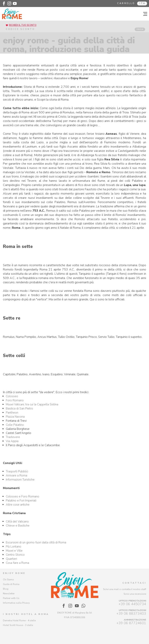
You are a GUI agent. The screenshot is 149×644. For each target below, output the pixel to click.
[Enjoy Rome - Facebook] (4, 3)
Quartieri (11, 559)
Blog (6, 589)
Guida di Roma (11, 584)
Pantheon (12, 413)
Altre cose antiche (18, 505)
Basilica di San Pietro (19, 408)
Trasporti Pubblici (17, 471)
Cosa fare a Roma (17, 563)
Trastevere (13, 437)
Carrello (126, 3)
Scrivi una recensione (135, 594)
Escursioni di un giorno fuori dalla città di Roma (36, 542)
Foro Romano (15, 400)
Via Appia (12, 441)
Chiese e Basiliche (18, 526)
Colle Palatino (15, 425)
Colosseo (12, 396)
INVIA (140, 29)
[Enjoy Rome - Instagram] (9, 3)
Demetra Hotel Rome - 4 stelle (19, 621)
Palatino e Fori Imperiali (21, 501)
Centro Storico (15, 555)
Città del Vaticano (17, 521)
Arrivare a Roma (16, 475)
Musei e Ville (14, 551)
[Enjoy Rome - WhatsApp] (83, 606)
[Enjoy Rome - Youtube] (15, 3)
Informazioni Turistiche (20, 480)
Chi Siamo (8, 580)
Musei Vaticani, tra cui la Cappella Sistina (32, 404)
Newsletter (9, 594)
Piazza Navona (15, 417)
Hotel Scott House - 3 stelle (18, 625)
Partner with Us (11, 598)
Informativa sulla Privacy (16, 603)
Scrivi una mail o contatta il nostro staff (125, 589)
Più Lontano (13, 547)
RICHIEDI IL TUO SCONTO (23, 25)
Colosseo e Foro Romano (23, 496)
